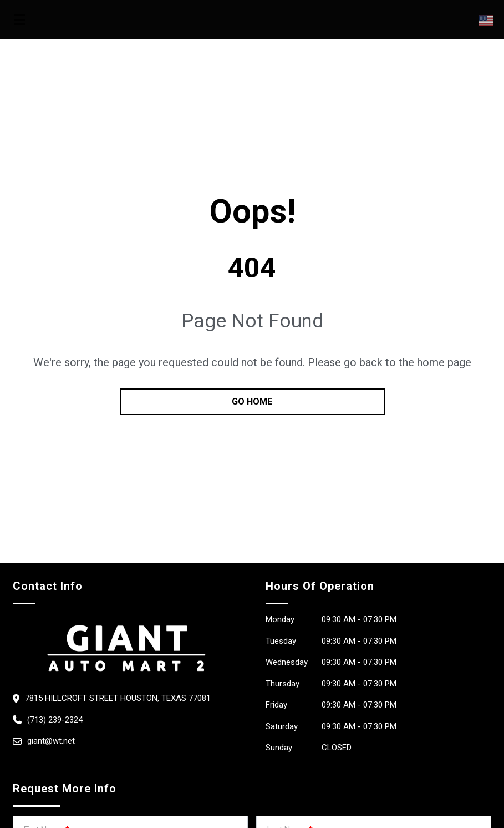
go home (252, 402)
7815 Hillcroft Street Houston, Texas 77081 (118, 698)
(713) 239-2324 (55, 720)
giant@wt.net (51, 741)
